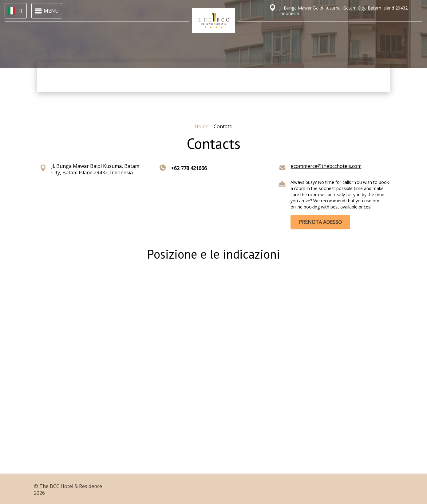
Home (202, 126)
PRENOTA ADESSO (320, 222)
